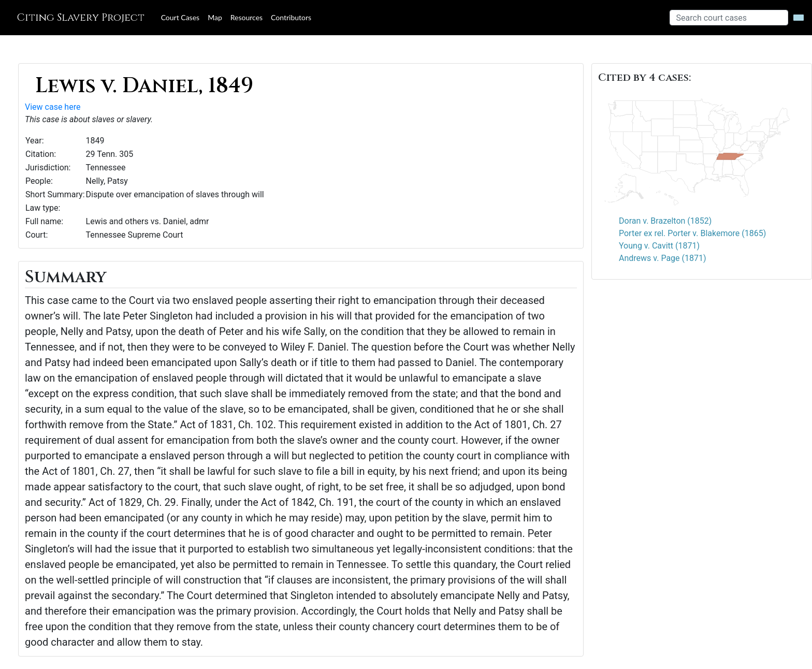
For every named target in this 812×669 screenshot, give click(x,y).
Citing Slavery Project (81, 17)
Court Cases (180, 17)
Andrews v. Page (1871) (663, 258)
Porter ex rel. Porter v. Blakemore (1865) (692, 233)
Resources (247, 17)
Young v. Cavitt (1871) (659, 246)
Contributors (291, 17)
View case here (53, 107)
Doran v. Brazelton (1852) (665, 221)
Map (215, 17)
